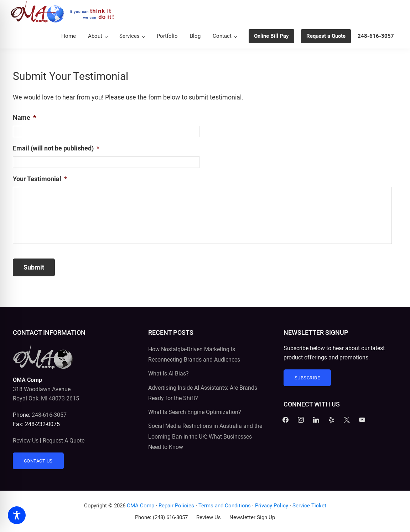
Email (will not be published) (56, 148)
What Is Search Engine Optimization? (195, 412)
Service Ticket (309, 506)
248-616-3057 (49, 415)
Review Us (26, 441)
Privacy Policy (272, 506)
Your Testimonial (40, 179)
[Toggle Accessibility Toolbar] (17, 515)
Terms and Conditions (225, 506)
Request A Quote (64, 441)
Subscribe (307, 378)
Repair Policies (176, 506)
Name (24, 117)
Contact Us (38, 461)
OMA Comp (141, 506)
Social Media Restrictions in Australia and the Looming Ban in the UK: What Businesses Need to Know (205, 436)
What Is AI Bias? (168, 374)
